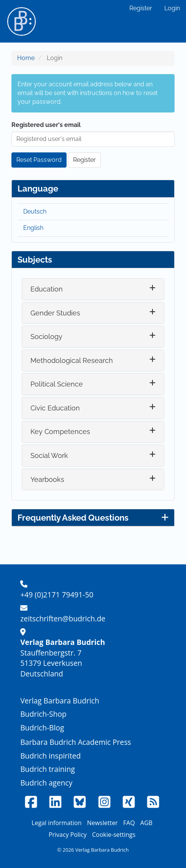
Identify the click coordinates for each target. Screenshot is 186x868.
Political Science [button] (57, 384)
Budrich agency (46, 783)
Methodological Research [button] (72, 360)
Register (141, 8)
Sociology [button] (46, 337)
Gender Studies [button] (55, 313)
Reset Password (39, 160)
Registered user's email (46, 125)
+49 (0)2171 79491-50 (57, 595)
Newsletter (103, 823)
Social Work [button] (49, 455)
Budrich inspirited (50, 756)
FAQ (129, 823)
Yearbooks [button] (47, 479)
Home (26, 58)
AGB (146, 823)
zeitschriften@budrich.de (63, 619)
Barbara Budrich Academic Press (76, 742)
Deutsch (35, 211)
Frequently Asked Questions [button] (93, 518)
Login (172, 8)
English (33, 228)
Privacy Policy (68, 835)
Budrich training (48, 769)
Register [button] (84, 160)
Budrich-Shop (43, 714)
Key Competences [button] (60, 432)
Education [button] (47, 289)
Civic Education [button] (55, 408)
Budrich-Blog (42, 728)
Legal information (56, 823)
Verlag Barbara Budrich (60, 701)
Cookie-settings (114, 835)
